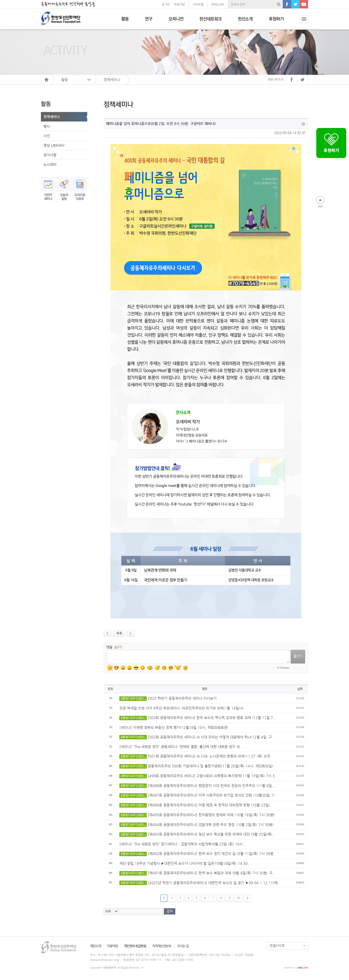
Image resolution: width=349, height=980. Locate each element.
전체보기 (300, 22)
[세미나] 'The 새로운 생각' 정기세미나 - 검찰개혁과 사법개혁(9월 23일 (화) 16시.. (182, 844)
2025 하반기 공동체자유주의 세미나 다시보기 (168, 698)
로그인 (166, 4)
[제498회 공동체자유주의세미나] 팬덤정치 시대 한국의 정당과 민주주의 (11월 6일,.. (197, 786)
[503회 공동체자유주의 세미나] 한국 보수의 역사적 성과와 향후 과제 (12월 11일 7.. (197, 718)
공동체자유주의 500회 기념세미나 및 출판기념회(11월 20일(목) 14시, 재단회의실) (196, 766)
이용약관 (112, 946)
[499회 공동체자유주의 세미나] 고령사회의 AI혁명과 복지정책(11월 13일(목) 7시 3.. (198, 776)
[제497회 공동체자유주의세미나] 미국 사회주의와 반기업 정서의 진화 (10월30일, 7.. (198, 795)
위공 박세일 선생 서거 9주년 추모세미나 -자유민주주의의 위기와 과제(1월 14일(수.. (183, 708)
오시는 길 (183, 946)
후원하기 (276, 22)
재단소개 (95, 946)
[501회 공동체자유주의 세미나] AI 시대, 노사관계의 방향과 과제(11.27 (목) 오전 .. (196, 756)
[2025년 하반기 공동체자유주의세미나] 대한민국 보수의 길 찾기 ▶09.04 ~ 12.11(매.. (200, 883)
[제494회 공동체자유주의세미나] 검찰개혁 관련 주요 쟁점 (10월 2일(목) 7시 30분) (197, 825)
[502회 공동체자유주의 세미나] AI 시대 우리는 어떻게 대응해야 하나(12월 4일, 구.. (197, 737)
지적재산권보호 (162, 946)
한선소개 (245, 22)
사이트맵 (198, 4)
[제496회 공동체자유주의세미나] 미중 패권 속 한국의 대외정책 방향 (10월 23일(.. (196, 805)
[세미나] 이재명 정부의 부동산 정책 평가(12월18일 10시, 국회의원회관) (174, 727)
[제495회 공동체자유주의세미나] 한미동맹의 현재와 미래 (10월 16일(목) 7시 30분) (197, 815)
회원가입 (179, 4)
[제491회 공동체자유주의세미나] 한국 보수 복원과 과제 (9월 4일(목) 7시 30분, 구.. (197, 873)
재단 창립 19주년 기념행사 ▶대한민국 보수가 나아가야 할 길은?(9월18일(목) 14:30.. (185, 863)
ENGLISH (218, 4)
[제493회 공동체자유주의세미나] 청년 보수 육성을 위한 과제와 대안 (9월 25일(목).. (197, 834)
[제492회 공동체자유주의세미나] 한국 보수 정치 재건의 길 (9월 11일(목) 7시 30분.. (198, 854)
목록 (119, 633)
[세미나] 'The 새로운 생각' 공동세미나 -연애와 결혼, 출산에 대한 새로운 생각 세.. (181, 747)
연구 (149, 22)
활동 (125, 22)
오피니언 (176, 22)
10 (238, 898)
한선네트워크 (211, 22)
